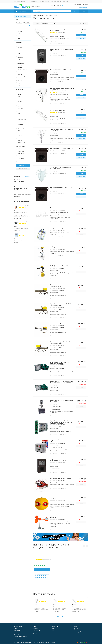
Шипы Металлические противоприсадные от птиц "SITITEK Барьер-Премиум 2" (44, 600)
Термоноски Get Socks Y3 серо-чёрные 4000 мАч (31, 234)
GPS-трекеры (17, 630)
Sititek (19, 36)
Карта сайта (52, 642)
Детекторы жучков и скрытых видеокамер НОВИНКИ (21, 188)
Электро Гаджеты (18, 635)
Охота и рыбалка (18, 638)
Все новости (28, 176)
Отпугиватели (41, 15)
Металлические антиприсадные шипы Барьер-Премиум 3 (82, 600)
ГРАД (19, 34)
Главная (35, 15)
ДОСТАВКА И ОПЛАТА (44, 1)
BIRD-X (19, 38)
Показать (22, 165)
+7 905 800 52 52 (56, 5)
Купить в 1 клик (81, 38)
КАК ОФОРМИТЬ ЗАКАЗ (56, 1)
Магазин (54, 629)
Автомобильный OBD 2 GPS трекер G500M (29, 222)
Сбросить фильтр (23, 169)
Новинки (16, 629)
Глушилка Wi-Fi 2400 (24, 206)
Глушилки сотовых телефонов (21, 636)
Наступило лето (19, 182)
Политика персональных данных (43, 642)
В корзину (81, 35)
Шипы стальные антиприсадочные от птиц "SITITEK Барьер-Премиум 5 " (63, 600)
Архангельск (22, 1)
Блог (53, 630)
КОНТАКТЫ (65, 1)
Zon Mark (20, 31)
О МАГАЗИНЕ (36, 629)
